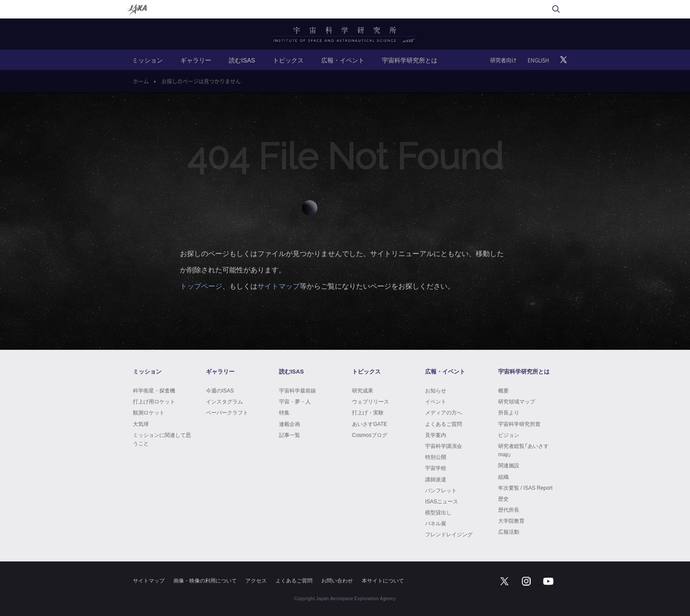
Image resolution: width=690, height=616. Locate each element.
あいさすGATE (370, 424)
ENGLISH (538, 60)
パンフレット (441, 490)
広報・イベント (343, 60)
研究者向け (503, 60)
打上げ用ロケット (154, 401)
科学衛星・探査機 (154, 390)
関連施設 (509, 465)
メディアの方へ (444, 412)
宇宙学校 (436, 468)
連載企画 (290, 424)
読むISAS (242, 60)
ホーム (141, 81)
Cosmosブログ (370, 435)
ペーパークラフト (227, 412)
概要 (503, 390)
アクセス (256, 580)
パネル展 (436, 523)
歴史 (503, 499)
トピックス (288, 60)
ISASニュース (442, 501)
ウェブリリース (371, 401)
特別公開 (436, 457)
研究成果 (363, 390)
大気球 (141, 424)
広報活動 (509, 532)
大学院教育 (511, 521)
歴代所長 (509, 510)
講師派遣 (436, 479)
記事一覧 (290, 435)
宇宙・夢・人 (295, 401)
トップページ (201, 286)
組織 (503, 477)
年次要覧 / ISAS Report (525, 488)
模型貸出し (438, 512)
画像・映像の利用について (205, 580)
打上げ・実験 (368, 412)
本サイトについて (383, 580)
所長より (509, 412)
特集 (284, 412)
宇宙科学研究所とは (410, 60)
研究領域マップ (517, 401)
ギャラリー (196, 60)
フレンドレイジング (449, 534)
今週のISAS (220, 390)
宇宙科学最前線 (297, 390)
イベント (436, 401)
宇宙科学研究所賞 (519, 424)
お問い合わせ (337, 580)
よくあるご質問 (444, 424)
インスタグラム (224, 401)
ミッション (147, 60)
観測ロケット (149, 412)
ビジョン (509, 435)
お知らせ (436, 390)
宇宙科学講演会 (444, 446)
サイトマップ (279, 286)
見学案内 (436, 435)
